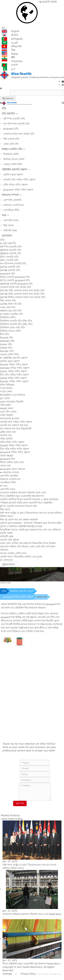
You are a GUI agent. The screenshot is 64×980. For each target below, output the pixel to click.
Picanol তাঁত (7, 338)
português (12, 39)
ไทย (8, 50)
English (11, 31)
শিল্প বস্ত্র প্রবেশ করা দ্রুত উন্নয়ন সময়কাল (19, 519)
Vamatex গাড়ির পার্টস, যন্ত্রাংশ (15, 368)
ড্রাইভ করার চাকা (8, 432)
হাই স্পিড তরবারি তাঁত (14, 119)
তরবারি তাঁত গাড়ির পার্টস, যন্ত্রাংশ (19, 180)
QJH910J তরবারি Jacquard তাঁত (16, 284)
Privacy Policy (28, 974)
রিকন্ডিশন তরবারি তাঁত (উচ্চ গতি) (16, 324)
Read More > (54, 964)
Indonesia (12, 61)
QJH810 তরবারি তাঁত (11, 253)
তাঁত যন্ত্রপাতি (8, 113)
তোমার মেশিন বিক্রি (13, 164)
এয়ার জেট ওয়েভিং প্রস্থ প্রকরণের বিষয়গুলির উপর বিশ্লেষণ (28, 543)
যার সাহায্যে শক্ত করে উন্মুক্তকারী (16, 429)
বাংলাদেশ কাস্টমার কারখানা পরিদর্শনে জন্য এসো (23, 493)
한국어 (10, 35)
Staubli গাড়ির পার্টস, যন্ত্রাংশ (14, 445)
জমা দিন (20, 803)
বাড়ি (4, 108)
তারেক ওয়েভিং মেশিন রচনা (13, 553)
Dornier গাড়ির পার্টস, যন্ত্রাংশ (14, 381)
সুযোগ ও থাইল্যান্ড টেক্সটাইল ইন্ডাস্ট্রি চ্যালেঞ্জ (21, 526)
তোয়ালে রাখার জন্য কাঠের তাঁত (19, 134)
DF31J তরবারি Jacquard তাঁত (15, 277)
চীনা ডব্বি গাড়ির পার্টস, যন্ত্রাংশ (14, 449)
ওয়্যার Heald (6, 455)
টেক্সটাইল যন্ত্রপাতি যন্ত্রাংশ (14, 169)
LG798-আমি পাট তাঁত (11, 304)
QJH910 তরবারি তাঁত (11, 250)
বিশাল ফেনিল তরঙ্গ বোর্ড (12, 462)
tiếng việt (12, 46)
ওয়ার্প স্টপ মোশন (8, 412)
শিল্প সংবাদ (8, 225)
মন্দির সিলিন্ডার (7, 385)
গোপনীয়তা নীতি (11, 210)
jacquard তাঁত (11, 129)
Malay (10, 54)
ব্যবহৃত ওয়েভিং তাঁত (12, 149)
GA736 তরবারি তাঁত (10, 267)
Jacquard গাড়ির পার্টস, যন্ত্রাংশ (18, 190)
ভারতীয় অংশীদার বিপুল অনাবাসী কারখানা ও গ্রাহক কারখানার (29, 499)
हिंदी (8, 57)
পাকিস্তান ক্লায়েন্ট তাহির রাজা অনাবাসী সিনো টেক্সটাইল (26, 503)
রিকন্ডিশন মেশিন (11, 154)
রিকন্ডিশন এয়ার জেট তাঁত (13, 327)
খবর (4, 215)
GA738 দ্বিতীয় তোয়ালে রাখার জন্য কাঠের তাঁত (23, 297)
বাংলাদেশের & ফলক (10, 418)
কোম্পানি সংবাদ (11, 220)
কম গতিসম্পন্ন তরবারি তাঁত (17, 124)
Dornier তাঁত (7, 351)
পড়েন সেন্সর (6, 391)
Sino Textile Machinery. (30, 967)
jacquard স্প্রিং (8, 459)
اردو (8, 68)
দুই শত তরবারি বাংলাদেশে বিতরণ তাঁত (19, 506)
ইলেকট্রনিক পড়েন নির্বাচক (13, 395)
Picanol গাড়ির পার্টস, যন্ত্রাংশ (14, 364)
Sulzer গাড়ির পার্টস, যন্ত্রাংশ (13, 371)
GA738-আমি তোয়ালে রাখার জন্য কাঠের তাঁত (22, 294)
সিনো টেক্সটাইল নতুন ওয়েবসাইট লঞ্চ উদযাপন (22, 496)
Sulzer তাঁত (6, 344)
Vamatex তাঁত (7, 341)
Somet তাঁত (6, 348)
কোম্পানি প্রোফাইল (12, 200)
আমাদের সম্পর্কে (10, 195)
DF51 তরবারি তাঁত (9, 260)
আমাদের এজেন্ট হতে (14, 205)
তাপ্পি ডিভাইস (6, 415)
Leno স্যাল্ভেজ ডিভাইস (12, 402)
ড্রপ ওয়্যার (5, 398)
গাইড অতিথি (6, 439)
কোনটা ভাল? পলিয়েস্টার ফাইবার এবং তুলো (21, 557)
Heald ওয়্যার (6, 408)
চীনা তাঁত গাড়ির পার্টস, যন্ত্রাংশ (14, 375)
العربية (10, 42)
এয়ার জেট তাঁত (11, 144)
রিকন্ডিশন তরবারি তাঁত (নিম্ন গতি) (16, 321)
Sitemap (7, 974)
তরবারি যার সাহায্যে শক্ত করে (14, 425)
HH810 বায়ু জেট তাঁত (11, 311)
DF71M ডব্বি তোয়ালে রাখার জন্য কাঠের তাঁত (22, 290)
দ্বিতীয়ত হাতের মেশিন (14, 159)
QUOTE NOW (48, 2)
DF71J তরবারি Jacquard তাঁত (15, 280)
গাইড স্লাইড (5, 405)
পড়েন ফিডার (6, 388)
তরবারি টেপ (6, 435)
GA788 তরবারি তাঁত (10, 270)
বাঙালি (10, 65)
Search (8, 98)
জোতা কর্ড (5, 466)
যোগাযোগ (7, 236)
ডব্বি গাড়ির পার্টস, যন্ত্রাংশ (15, 185)
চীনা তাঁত (5, 334)
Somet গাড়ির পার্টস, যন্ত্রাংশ (13, 378)
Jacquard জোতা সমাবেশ (13, 469)
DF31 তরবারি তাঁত (9, 257)
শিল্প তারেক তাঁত (11, 139)
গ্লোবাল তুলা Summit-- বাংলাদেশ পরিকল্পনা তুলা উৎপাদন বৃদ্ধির (31, 523)
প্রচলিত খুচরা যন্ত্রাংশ (13, 174)
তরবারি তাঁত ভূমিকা (10, 540)
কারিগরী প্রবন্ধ (10, 230)
